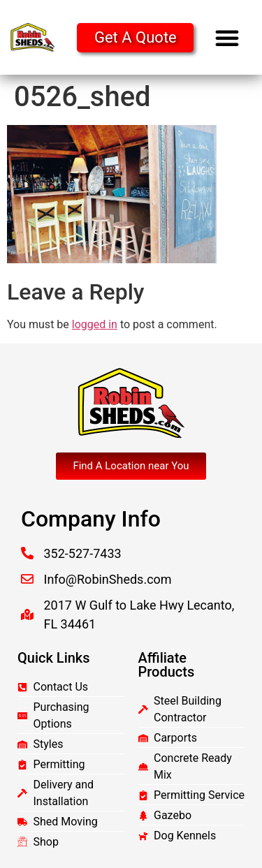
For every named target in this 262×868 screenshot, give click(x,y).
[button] (227, 38)
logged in (95, 324)
